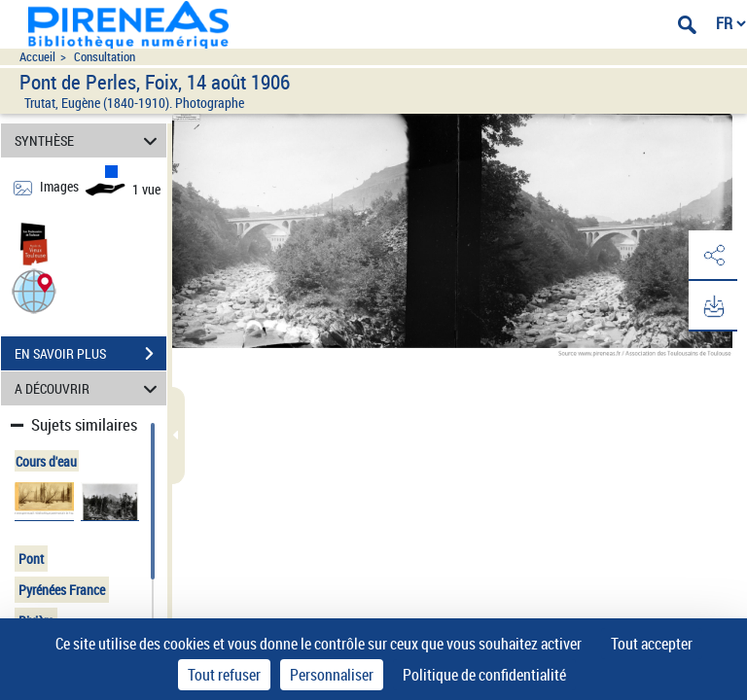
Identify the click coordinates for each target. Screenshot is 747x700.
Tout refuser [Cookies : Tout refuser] (224, 675)
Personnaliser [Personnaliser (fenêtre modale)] (332, 675)
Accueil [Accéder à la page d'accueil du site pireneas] (37, 57)
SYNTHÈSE (89, 140)
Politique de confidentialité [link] (484, 675)
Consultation (105, 57)
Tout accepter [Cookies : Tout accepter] (652, 644)
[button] (34, 290)
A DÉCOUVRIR (89, 388)
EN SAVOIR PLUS (90, 354)
